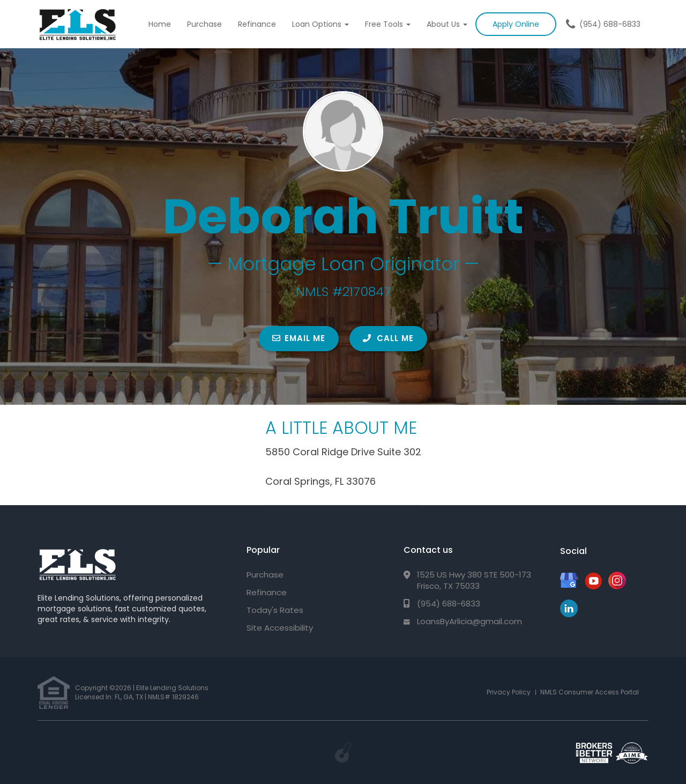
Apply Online (516, 24)
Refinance (257, 24)
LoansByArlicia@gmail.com (469, 621)
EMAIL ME (299, 338)
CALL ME (388, 338)
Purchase (204, 24)
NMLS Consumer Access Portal (590, 692)
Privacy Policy (509, 692)
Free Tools (388, 24)
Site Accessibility (280, 628)
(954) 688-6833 (610, 24)
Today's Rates (275, 610)
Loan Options (320, 24)
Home (160, 24)
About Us (447, 24)
